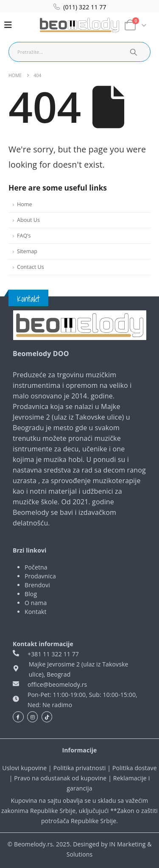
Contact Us (31, 267)
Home (25, 204)
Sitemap (27, 251)
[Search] (133, 52)
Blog (31, 594)
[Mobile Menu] (8, 25)
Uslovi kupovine (24, 768)
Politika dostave (135, 768)
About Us (28, 220)
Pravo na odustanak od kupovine (60, 778)
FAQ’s (24, 236)
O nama (36, 603)
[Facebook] (18, 717)
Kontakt (36, 612)
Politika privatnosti (80, 768)
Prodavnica (40, 576)
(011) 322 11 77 (85, 7)
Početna (36, 567)
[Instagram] (33, 717)
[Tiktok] (47, 717)
